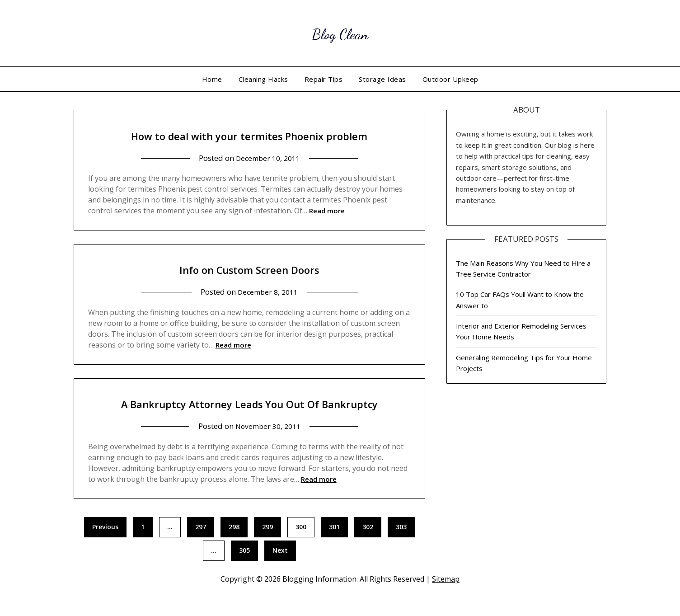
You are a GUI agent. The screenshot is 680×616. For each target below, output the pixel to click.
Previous (105, 547)
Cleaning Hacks (263, 79)
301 (334, 547)
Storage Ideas (382, 79)
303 (401, 547)
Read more (327, 211)
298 (234, 547)
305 (244, 571)
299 (267, 547)
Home (212, 79)
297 (201, 547)
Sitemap (446, 599)
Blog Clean (340, 32)
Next (280, 571)
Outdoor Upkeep (450, 79)
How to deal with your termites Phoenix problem (249, 135)
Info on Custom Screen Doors (249, 269)
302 (368, 547)
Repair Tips (324, 79)
